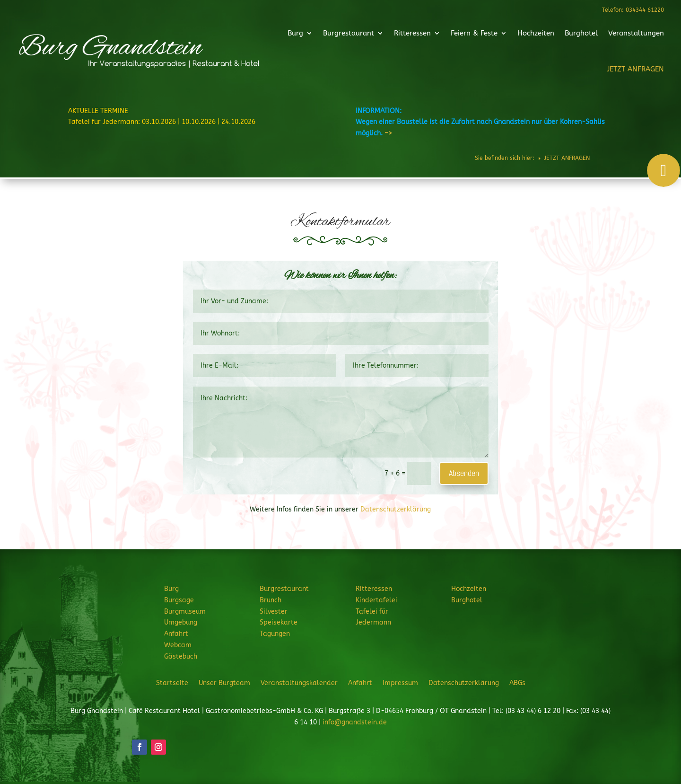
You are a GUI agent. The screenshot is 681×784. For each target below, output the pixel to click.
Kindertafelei (376, 600)
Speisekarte (279, 622)
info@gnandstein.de (355, 722)
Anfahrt (176, 634)
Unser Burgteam (224, 683)
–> (388, 133)
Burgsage (179, 600)
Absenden (464, 473)
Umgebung (181, 622)
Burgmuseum (185, 612)
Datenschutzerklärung (396, 509)
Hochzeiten (519, 35)
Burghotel (561, 35)
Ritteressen (406, 35)
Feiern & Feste (463, 35)
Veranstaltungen (611, 35)
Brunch (271, 600)
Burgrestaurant (348, 35)
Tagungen (275, 634)
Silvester (274, 612)
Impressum (400, 683)
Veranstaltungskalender (299, 683)
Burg (299, 35)
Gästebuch (181, 656)
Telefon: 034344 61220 (633, 10)
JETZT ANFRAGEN (611, 67)
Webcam (178, 645)
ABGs (517, 683)
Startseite (172, 683)
